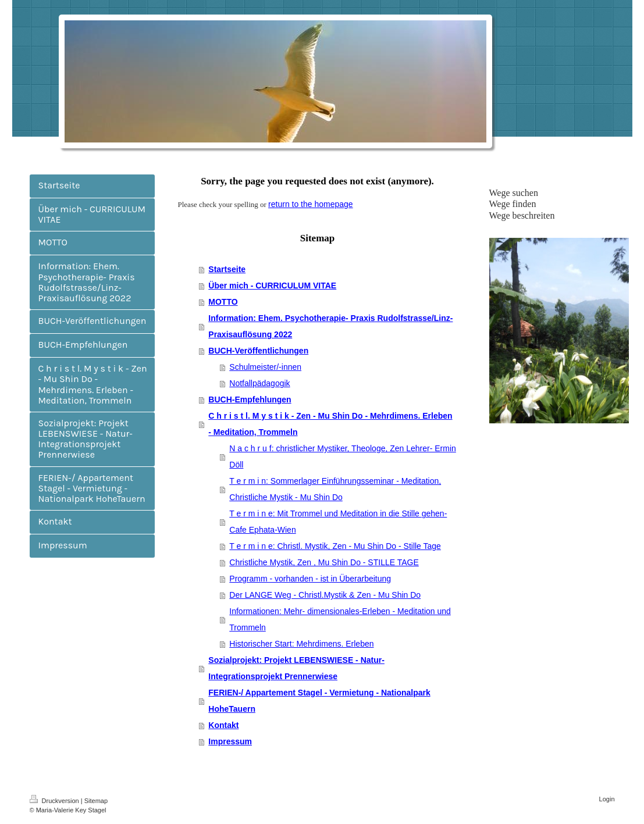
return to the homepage (311, 204)
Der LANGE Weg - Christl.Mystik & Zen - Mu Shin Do (325, 595)
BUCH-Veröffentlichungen (258, 351)
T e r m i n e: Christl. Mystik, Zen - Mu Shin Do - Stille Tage (335, 546)
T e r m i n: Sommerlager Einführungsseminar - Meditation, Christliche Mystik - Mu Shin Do (335, 489)
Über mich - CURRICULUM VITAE (272, 286)
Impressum (230, 741)
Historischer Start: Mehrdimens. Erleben (301, 644)
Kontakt (223, 725)
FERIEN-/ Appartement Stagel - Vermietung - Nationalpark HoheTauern (319, 701)
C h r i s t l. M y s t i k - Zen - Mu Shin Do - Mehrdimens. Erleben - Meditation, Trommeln (330, 424)
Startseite (227, 269)
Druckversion (55, 801)
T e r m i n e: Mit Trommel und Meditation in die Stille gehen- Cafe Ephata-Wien (338, 522)
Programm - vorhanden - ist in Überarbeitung (310, 579)
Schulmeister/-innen (265, 367)
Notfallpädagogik (259, 383)
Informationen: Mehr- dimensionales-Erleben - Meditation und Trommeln (340, 619)
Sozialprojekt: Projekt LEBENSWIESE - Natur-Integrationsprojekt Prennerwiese (296, 668)
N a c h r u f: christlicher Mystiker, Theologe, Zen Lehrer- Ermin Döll (343, 456)
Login (607, 799)
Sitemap (96, 801)
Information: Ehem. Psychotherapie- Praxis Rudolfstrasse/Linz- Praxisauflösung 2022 (330, 326)
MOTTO (223, 302)
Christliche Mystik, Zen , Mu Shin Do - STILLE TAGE (324, 562)
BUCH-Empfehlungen (250, 399)
